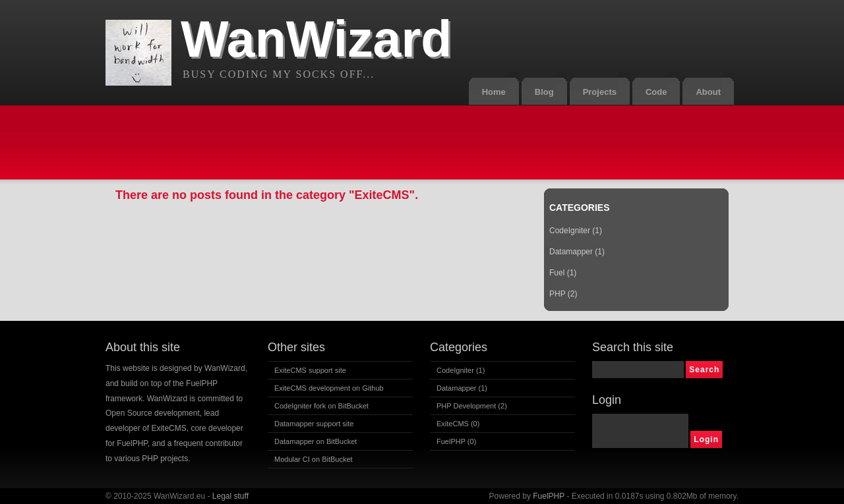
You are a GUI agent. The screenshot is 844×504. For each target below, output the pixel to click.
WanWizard (316, 39)
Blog (544, 92)
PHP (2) (563, 294)
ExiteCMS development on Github (329, 388)
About (708, 92)
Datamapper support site (314, 424)
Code (656, 92)
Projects (600, 92)
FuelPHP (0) (456, 441)
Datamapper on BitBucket (316, 441)
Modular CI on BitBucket (314, 459)
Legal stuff (230, 496)
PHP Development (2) (472, 406)
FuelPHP (549, 496)
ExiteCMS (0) (458, 424)
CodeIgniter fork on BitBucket (321, 406)
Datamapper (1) (577, 252)
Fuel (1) (563, 273)
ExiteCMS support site (310, 370)
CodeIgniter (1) (576, 231)
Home (494, 92)
